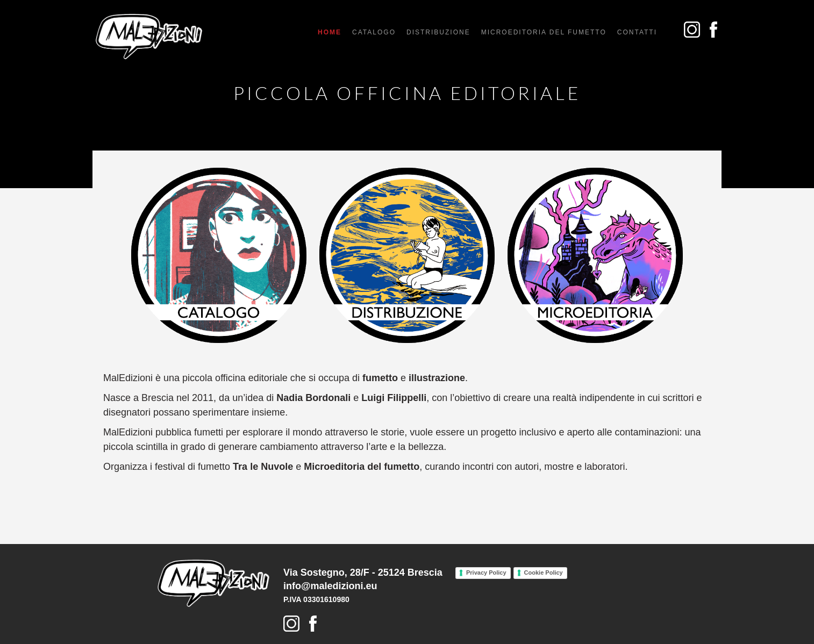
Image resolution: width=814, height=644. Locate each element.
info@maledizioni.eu (330, 586)
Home (330, 32)
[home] (149, 37)
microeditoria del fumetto (544, 32)
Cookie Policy (544, 573)
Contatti (637, 32)
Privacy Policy (486, 573)
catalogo (374, 32)
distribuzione (438, 32)
